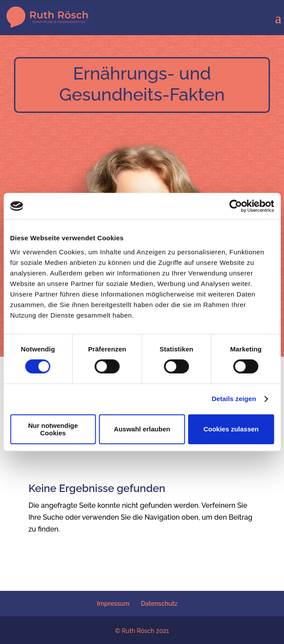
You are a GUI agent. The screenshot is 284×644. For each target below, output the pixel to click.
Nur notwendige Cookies (53, 429)
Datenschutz (159, 604)
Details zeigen (234, 399)
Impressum (113, 604)
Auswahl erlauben (142, 429)
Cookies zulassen (231, 429)
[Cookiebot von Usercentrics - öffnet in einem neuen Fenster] (235, 206)
